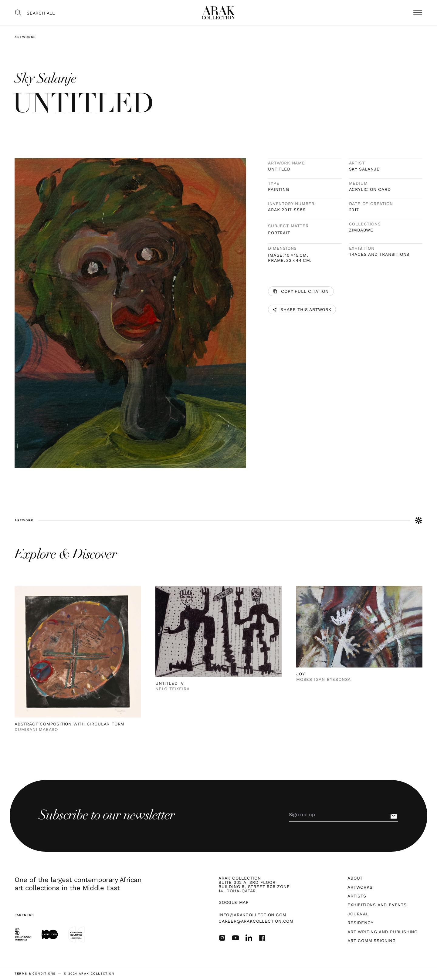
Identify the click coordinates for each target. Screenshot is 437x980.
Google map (234, 902)
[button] (418, 13)
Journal (358, 914)
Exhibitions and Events (377, 905)
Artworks (25, 37)
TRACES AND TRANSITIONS (379, 254)
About (355, 878)
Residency (360, 923)
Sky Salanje (364, 169)
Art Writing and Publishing (383, 932)
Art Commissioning (372, 941)
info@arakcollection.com (252, 915)
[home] (218, 13)
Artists (357, 896)
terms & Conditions (35, 974)
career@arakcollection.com (256, 921)
